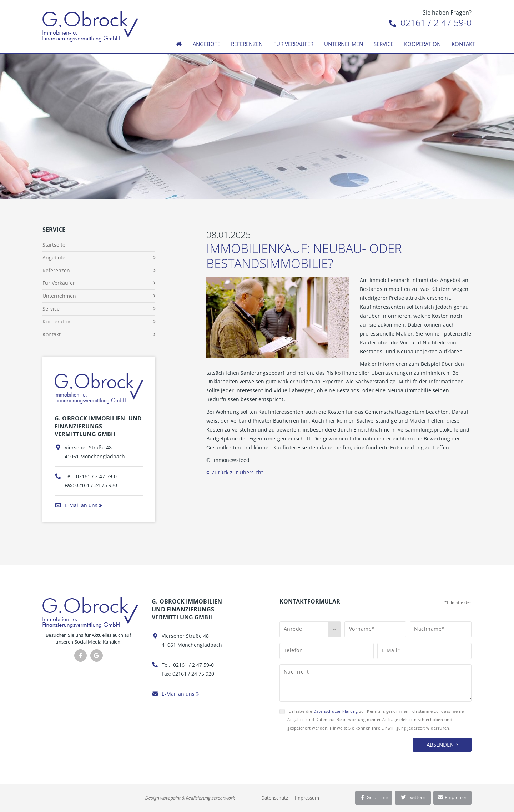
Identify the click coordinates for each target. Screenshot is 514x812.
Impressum (307, 798)
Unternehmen (344, 44)
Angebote (206, 44)
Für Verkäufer (293, 44)
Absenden (440, 745)
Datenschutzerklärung (336, 711)
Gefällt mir (374, 797)
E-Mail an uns (76, 505)
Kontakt (463, 44)
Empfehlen (452, 797)
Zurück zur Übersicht (237, 472)
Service (384, 44)
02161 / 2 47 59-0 (430, 22)
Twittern (413, 797)
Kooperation (422, 44)
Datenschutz (275, 798)
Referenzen (247, 44)
